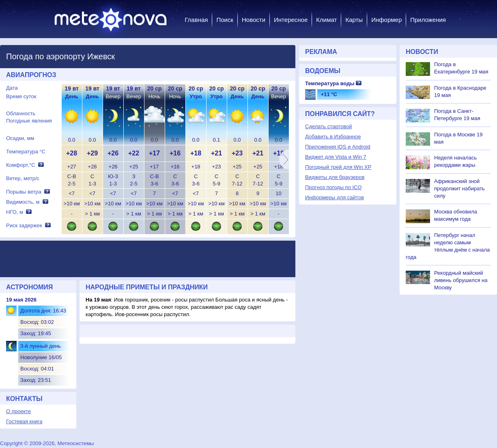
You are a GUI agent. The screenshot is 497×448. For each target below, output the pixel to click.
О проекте (18, 411)
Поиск (225, 20)
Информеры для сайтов (335, 197)
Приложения (428, 20)
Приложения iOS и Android (338, 147)
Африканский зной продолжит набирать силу (459, 188)
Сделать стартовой (328, 126)
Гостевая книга (24, 421)
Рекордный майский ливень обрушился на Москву (461, 280)
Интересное (291, 20)
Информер (386, 20)
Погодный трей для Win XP (338, 167)
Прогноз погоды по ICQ (333, 187)
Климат (326, 20)
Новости (254, 20)
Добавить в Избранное (333, 137)
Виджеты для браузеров (335, 177)
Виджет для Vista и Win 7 (336, 157)
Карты (354, 20)
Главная (196, 20)
